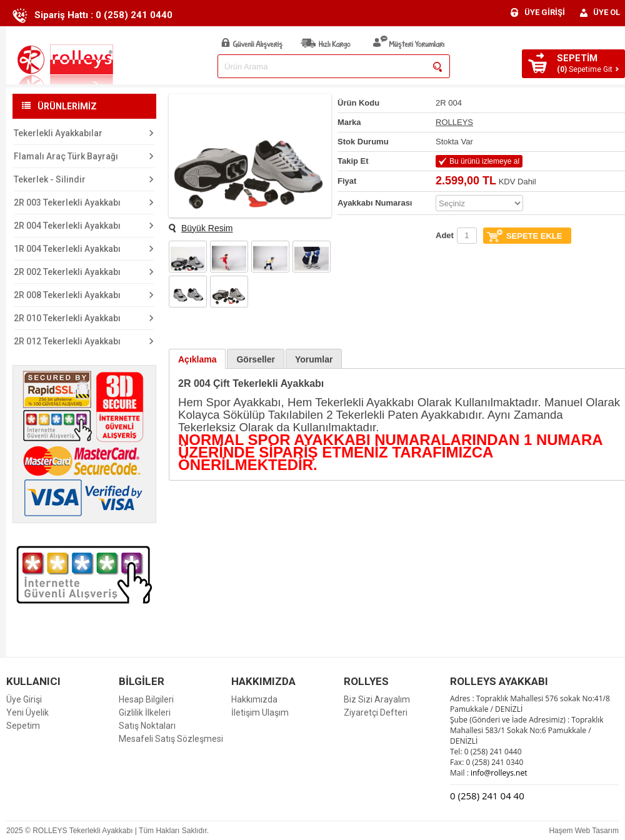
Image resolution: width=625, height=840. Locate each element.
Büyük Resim (207, 228)
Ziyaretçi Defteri (376, 712)
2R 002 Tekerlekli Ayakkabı (67, 272)
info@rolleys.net (498, 773)
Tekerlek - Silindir (50, 179)
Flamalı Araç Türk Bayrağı (66, 156)
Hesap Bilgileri (146, 699)
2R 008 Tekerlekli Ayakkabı (67, 295)
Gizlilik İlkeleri (145, 712)
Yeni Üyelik (27, 712)
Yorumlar (314, 359)
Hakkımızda (254, 699)
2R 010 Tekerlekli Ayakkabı (67, 318)
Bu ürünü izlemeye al (484, 161)
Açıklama (197, 359)
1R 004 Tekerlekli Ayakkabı (67, 249)
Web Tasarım (597, 831)
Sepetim (23, 726)
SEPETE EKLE (534, 236)
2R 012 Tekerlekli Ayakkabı (67, 341)
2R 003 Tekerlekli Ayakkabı (67, 202)
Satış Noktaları (147, 726)
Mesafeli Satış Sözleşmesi (171, 739)
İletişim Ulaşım (260, 712)
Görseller (255, 359)
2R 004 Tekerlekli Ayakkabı (67, 226)
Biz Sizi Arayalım (377, 699)
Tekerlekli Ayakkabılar (58, 133)
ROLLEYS (454, 122)
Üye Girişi (24, 699)
